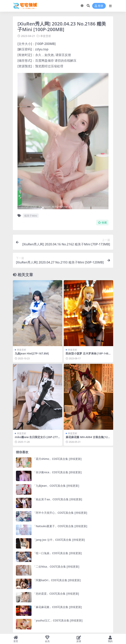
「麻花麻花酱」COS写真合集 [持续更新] (57, 607)
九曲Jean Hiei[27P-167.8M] (32, 353)
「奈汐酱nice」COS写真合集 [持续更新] (57, 472)
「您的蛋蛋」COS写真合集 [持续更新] (56, 594)
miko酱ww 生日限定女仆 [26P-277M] (36, 439)
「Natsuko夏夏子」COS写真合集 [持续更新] (60, 526)
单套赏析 (46, 36)
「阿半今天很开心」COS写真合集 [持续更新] (60, 513)
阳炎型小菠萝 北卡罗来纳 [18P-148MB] (88, 355)
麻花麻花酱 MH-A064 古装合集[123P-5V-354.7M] (88, 439)
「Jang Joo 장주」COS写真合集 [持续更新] (59, 540)
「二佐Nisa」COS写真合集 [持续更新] (56, 567)
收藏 (102, 223)
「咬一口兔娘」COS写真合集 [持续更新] (57, 553)
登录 (99, 6)
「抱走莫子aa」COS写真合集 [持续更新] (58, 499)
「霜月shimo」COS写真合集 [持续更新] (57, 459)
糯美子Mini (31, 216)
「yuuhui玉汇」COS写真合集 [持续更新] (58, 620)
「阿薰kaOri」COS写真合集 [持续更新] (57, 580)
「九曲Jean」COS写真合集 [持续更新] (56, 486)
